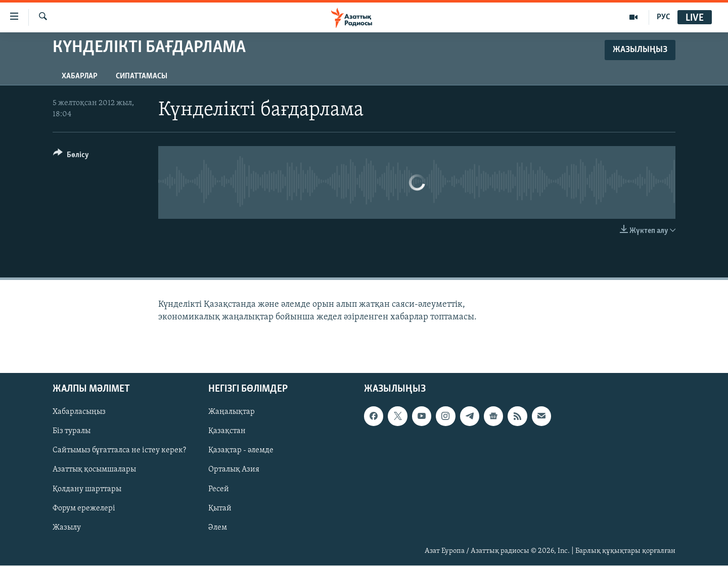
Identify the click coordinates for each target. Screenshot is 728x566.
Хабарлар (80, 76)
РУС (664, 17)
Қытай (220, 508)
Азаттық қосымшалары (94, 470)
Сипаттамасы (142, 76)
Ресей (219, 489)
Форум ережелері (84, 508)
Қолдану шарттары (87, 489)
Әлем (218, 528)
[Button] (71, 156)
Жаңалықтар (232, 412)
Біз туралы (72, 432)
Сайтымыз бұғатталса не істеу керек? (119, 451)
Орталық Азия (234, 470)
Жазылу (67, 528)
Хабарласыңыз (79, 412)
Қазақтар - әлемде (241, 451)
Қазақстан (227, 432)
